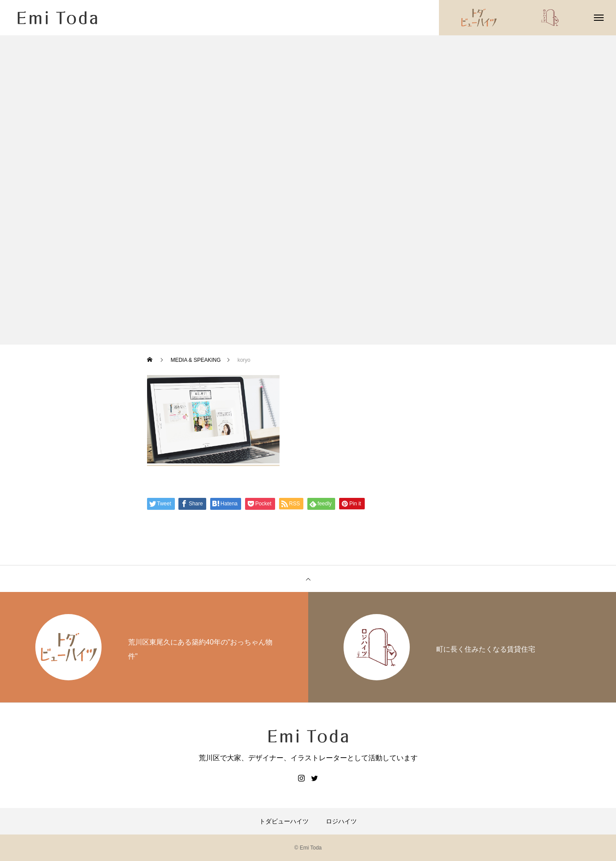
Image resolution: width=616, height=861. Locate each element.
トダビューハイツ (284, 821)
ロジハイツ (341, 821)
